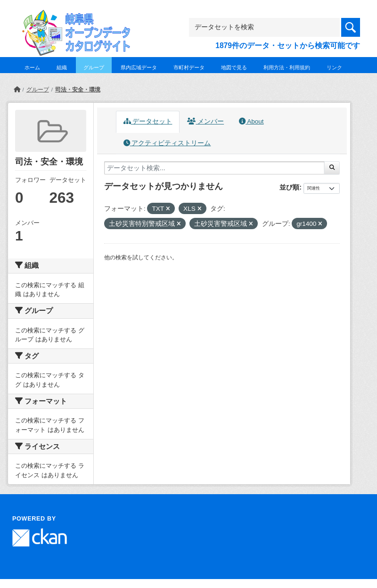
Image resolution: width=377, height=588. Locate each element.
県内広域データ (139, 67)
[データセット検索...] (214, 168)
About (251, 121)
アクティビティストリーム (167, 143)
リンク (334, 67)
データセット (148, 121)
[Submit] (332, 168)
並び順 (289, 187)
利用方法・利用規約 (287, 67)
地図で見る (234, 67)
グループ (94, 67)
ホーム (32, 67)
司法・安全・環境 (78, 90)
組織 (62, 67)
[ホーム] (17, 90)
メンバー (205, 121)
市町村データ (189, 67)
